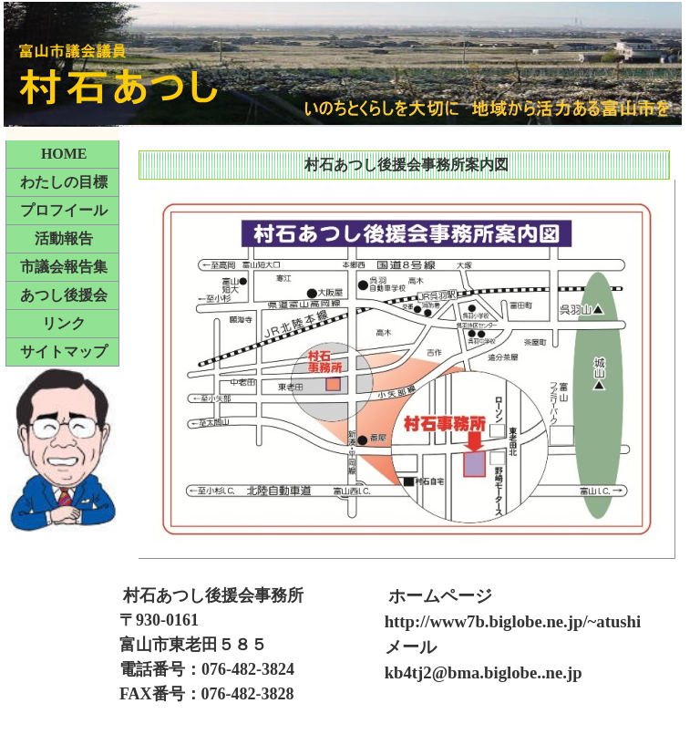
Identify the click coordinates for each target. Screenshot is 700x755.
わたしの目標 (64, 182)
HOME (64, 154)
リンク (64, 323)
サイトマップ (64, 352)
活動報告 (64, 238)
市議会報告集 (64, 267)
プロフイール (64, 210)
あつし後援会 (64, 295)
